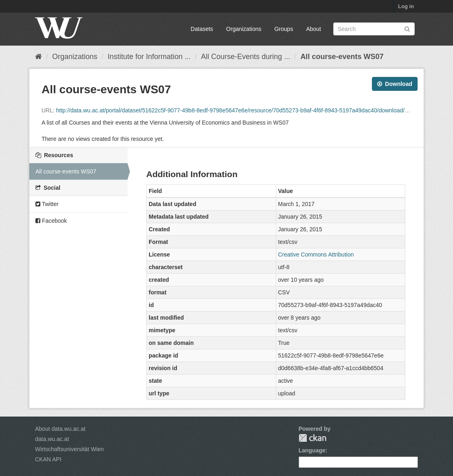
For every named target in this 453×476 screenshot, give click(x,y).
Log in (406, 6)
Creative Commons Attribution (316, 254)
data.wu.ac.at (52, 439)
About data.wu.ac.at (60, 429)
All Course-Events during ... (245, 57)
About (313, 29)
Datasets (202, 29)
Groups (284, 29)
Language (312, 450)
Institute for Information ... (149, 57)
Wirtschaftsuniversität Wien (69, 449)
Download (395, 84)
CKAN (312, 438)
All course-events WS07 (342, 57)
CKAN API (48, 459)
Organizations (244, 29)
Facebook (51, 221)
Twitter (47, 204)
